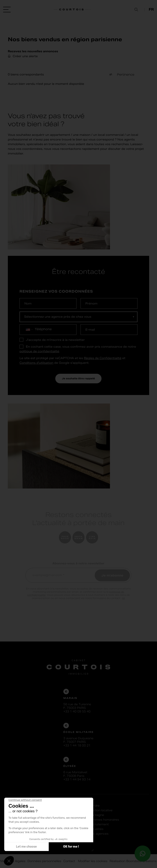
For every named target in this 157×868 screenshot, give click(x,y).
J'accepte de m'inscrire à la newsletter (55, 340)
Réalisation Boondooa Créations (133, 861)
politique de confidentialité (39, 351)
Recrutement (99, 824)
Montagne (97, 815)
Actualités (96, 829)
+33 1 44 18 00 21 (77, 746)
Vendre (94, 806)
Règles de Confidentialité (103, 358)
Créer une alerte (25, 56)
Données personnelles (44, 861)
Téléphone (43, 329)
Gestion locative (101, 810)
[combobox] (29, 330)
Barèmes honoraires (104, 820)
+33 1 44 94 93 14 (77, 780)
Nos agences (99, 834)
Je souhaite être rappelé (78, 378)
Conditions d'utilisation (36, 363)
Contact (69, 861)
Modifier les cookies (92, 861)
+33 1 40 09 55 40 (77, 712)
